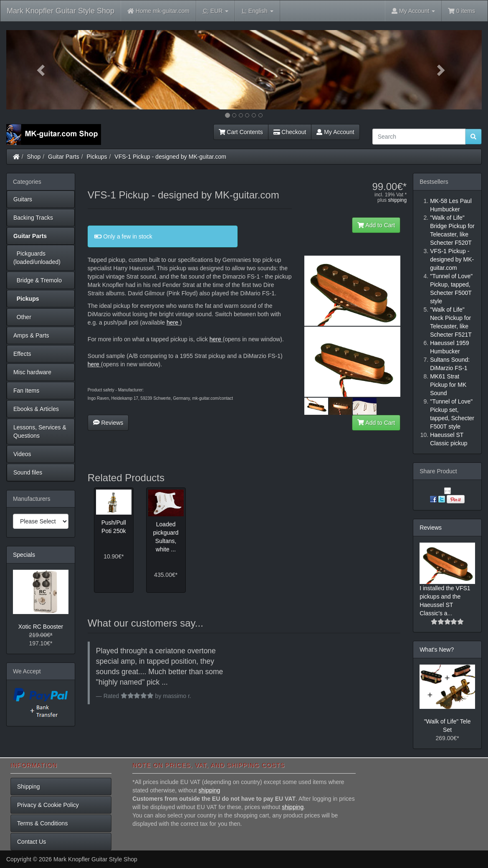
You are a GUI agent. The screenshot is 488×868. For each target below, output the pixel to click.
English (257, 11)
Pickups (97, 157)
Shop (34, 157)
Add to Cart (376, 225)
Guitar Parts (64, 157)
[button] (42, 70)
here (172, 322)
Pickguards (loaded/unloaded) (37, 258)
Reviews (108, 423)
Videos (22, 454)
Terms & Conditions (42, 823)
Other (22, 317)
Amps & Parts (31, 335)
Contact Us (32, 842)
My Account (335, 132)
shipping (397, 200)
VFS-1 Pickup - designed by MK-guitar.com (170, 157)
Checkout (290, 132)
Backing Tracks (33, 218)
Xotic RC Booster (41, 627)
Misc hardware (32, 372)
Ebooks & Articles (36, 409)
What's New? (437, 650)
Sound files (28, 472)
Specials (24, 555)
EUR (216, 11)
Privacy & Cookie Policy (48, 805)
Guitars (23, 199)
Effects (22, 354)
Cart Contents (241, 132)
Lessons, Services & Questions (40, 431)
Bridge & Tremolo (38, 280)
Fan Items (26, 391)
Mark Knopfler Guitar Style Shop (61, 11)
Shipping (29, 787)
